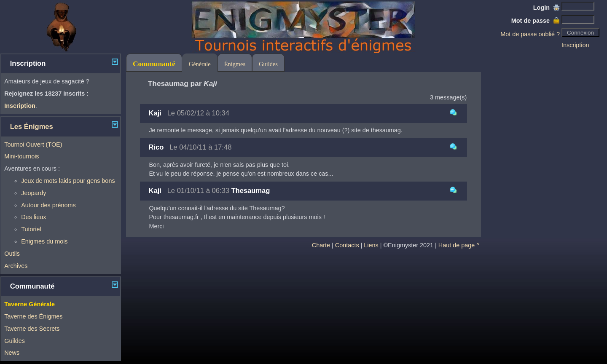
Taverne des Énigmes (33, 316)
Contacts (347, 245)
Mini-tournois (21, 156)
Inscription (575, 45)
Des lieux (34, 217)
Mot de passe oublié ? (530, 34)
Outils (12, 254)
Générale (200, 64)
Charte (321, 245)
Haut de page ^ (459, 245)
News (12, 353)
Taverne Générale (30, 304)
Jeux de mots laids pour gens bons (68, 181)
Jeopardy (34, 193)
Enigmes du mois (44, 241)
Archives (16, 266)
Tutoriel (31, 229)
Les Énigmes (32, 127)
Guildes (15, 341)
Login (547, 8)
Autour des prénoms (48, 205)
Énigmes (235, 64)
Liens (371, 245)
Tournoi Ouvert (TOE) (33, 145)
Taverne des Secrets (32, 329)
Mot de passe (536, 21)
